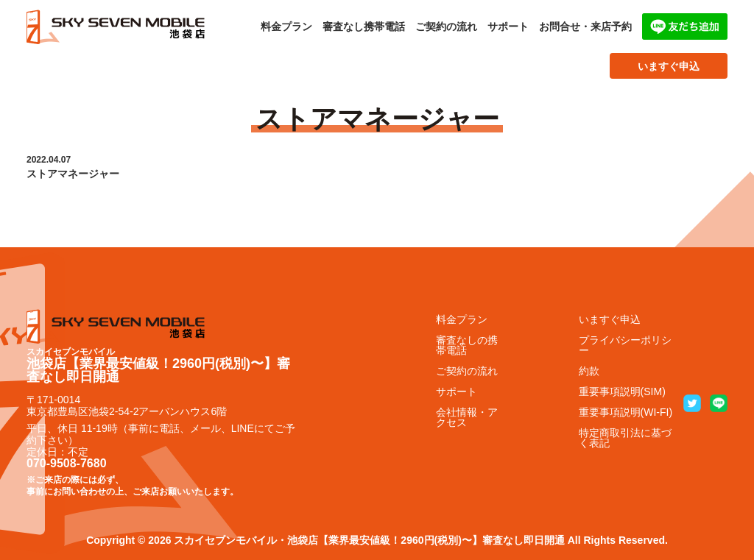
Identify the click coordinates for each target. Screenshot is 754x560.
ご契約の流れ (446, 26)
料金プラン (286, 26)
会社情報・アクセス (467, 417)
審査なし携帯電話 (364, 26)
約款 (589, 371)
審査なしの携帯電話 (467, 345)
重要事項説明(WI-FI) (626, 412)
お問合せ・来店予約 (585, 26)
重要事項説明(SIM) (622, 391)
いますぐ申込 (669, 66)
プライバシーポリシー (625, 345)
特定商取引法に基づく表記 (625, 438)
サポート (508, 26)
